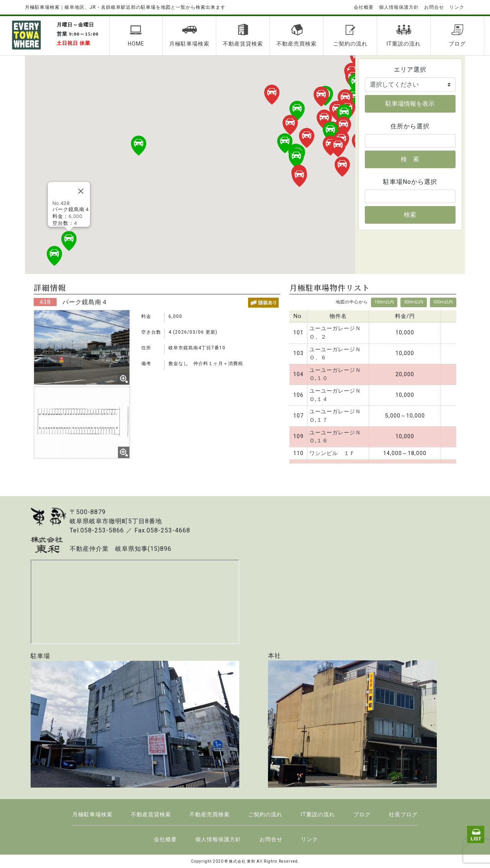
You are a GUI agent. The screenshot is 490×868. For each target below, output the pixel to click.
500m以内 (443, 302)
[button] (354, 98)
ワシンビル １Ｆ (332, 453)
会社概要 (364, 7)
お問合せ (434, 7)
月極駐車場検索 (189, 35)
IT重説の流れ (404, 35)
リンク (457, 7)
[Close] (81, 191)
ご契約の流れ (350, 35)
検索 (410, 215)
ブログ (457, 35)
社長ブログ (403, 814)
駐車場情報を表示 (410, 104)
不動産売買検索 (296, 35)
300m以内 (414, 302)
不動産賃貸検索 (243, 35)
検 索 (410, 159)
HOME (136, 35)
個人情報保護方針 (399, 7)
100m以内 (384, 302)
